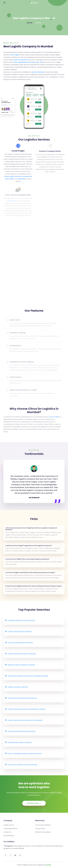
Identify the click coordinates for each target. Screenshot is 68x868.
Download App (9, 837)
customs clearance (38, 72)
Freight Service (9, 827)
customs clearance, (20, 60)
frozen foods (30, 62)
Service (30, 23)
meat (37, 62)
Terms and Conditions (43, 827)
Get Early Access (34, 805)
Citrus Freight (14, 55)
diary (42, 62)
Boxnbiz (48, 865)
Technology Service (10, 830)
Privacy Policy (40, 830)
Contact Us (7, 834)
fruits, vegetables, (20, 62)
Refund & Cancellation (43, 834)
